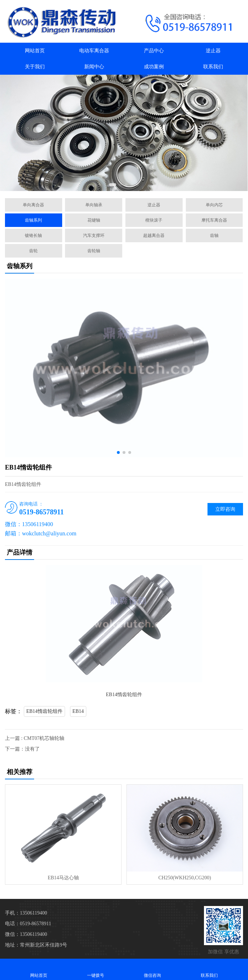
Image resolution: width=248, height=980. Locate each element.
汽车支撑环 (94, 235)
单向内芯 (214, 205)
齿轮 (33, 251)
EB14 (78, 711)
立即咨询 (225, 509)
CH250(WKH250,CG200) (185, 878)
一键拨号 (96, 969)
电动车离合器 (94, 51)
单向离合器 (33, 205)
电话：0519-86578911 (28, 924)
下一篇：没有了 (22, 749)
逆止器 (213, 51)
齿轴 (214, 235)
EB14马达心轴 (63, 878)
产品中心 (154, 51)
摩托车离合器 (214, 220)
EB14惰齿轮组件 (44, 711)
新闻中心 (94, 67)
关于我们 (35, 67)
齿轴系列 (33, 220)
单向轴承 (94, 205)
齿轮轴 (94, 251)
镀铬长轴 (33, 235)
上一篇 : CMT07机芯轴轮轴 (35, 738)
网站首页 (35, 51)
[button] (113, 185)
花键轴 (94, 220)
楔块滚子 (154, 220)
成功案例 (154, 67)
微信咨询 (152, 969)
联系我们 (213, 67)
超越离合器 (154, 235)
